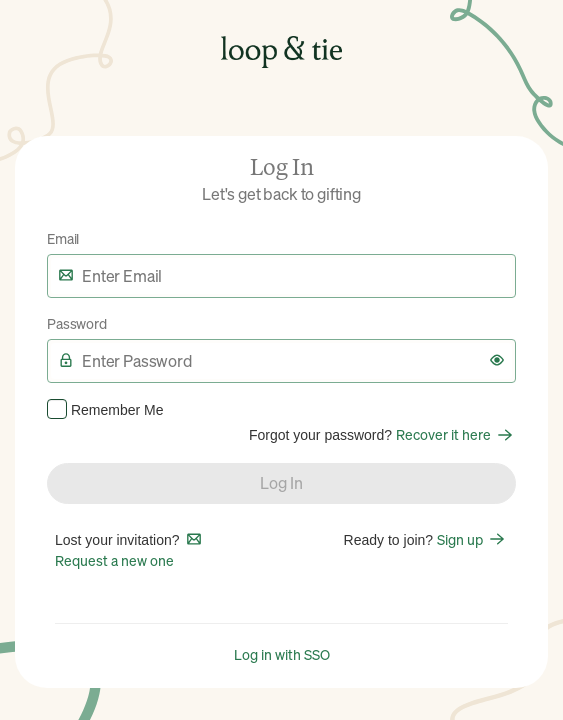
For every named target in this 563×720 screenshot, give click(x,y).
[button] (497, 360)
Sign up (472, 539)
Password (77, 323)
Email (63, 238)
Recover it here (456, 434)
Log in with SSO (282, 654)
